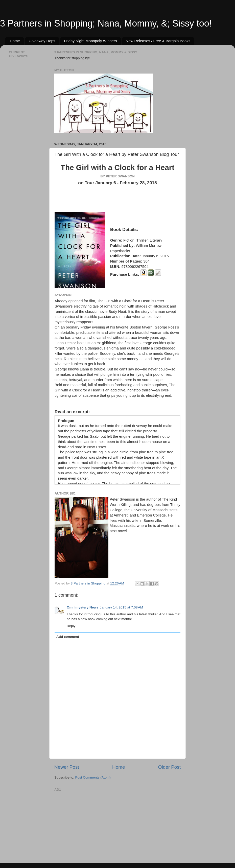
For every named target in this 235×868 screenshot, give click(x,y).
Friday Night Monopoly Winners (90, 41)
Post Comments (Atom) (93, 777)
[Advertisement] (92, 825)
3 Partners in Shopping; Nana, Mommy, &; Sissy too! (106, 23)
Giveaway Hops (42, 41)
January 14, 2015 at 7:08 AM (121, 607)
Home (15, 41)
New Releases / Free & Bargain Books (158, 41)
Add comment (68, 637)
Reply (71, 626)
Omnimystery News (83, 607)
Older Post (169, 767)
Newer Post (67, 767)
